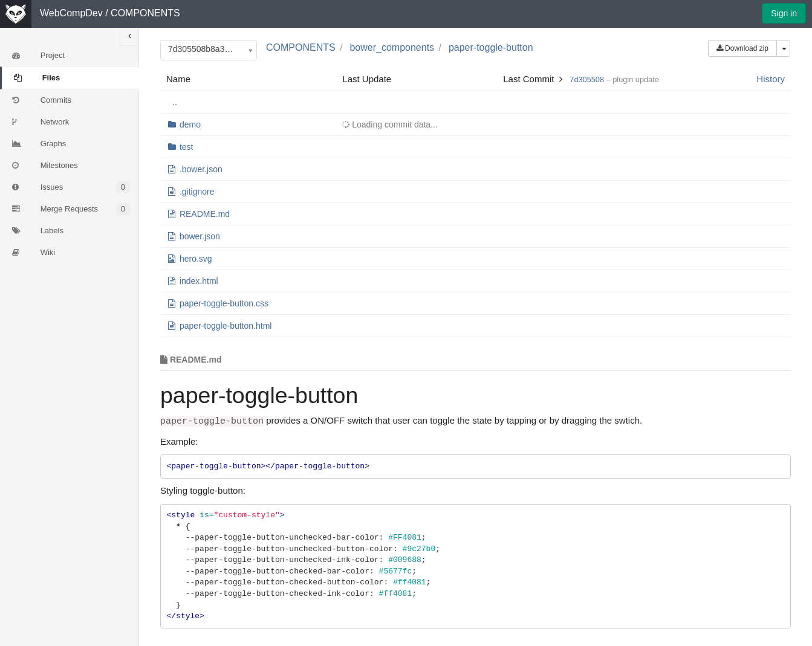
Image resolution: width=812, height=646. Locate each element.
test (187, 147)
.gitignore (197, 192)
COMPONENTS (145, 13)
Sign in (784, 13)
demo (190, 124)
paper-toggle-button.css (224, 303)
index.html (199, 281)
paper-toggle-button (491, 47)
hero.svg (196, 259)
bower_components (392, 47)
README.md (205, 214)
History (771, 79)
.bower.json (201, 169)
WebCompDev (71, 13)
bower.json (200, 236)
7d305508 (587, 79)
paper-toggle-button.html (226, 326)
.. (175, 102)
